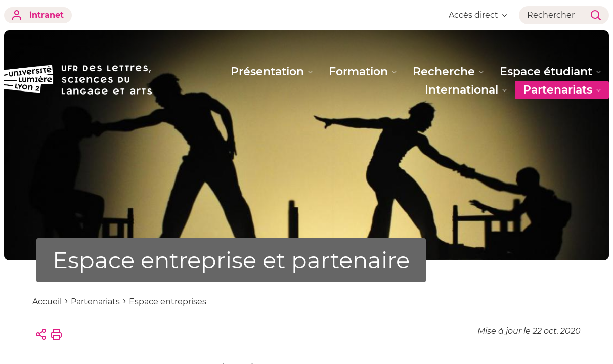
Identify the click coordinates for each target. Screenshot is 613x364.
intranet (38, 15)
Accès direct (478, 15)
